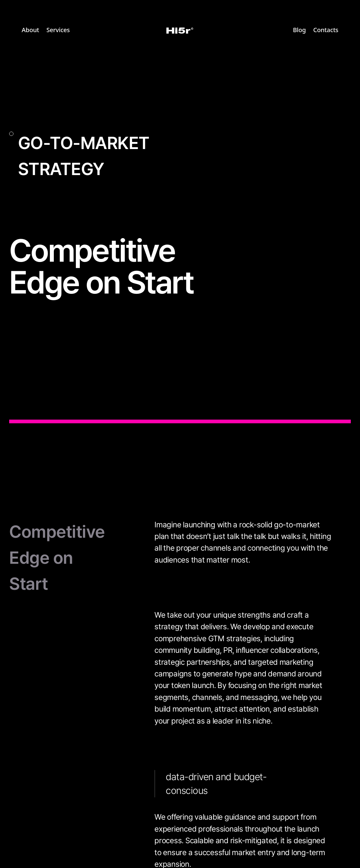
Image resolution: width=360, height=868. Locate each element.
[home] (180, 30)
